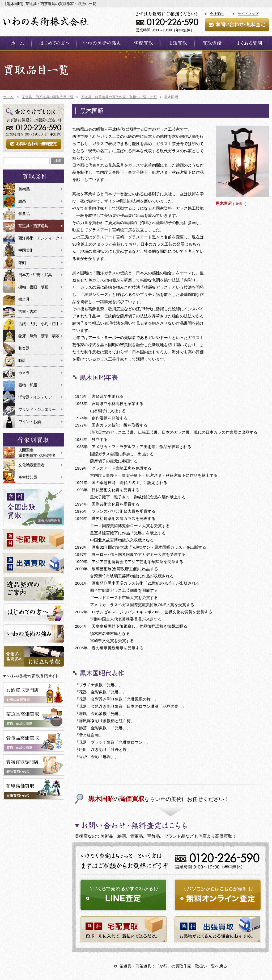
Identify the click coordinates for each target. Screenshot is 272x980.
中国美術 (26, 250)
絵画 (22, 201)
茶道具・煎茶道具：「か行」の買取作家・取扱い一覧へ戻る (173, 966)
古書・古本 (28, 311)
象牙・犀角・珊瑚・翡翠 (39, 336)
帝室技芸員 (28, 477)
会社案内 (217, 14)
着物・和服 (28, 385)
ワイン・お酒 (29, 422)
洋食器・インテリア (35, 397)
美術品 (24, 189)
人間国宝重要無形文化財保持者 (37, 453)
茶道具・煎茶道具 (33, 226)
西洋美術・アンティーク (39, 238)
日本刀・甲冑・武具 (35, 275)
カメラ (24, 373)
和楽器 (24, 348)
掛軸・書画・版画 (33, 287)
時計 (22, 360)
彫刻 (22, 262)
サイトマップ (248, 14)
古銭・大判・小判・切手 (39, 324)
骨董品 (24, 214)
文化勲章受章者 (31, 465)
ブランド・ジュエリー (37, 409)
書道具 (24, 299)
